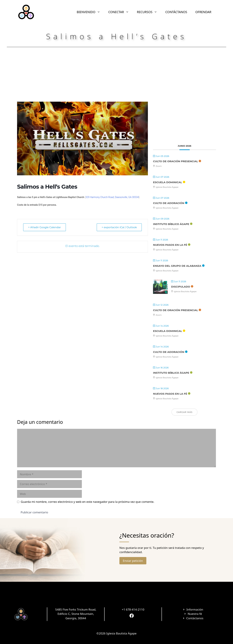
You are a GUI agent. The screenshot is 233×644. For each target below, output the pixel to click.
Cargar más (185, 412)
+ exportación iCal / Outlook (119, 227)
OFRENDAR (203, 12)
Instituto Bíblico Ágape (171, 224)
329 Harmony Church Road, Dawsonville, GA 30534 (112, 197)
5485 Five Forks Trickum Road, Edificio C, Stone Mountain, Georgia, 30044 (76, 614)
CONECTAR (121, 12)
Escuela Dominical (168, 182)
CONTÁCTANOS (176, 12)
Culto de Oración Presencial (175, 161)
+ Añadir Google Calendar (45, 227)
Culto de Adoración (169, 203)
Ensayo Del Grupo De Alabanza (177, 266)
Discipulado (181, 287)
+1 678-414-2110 (133, 609)
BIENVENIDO (90, 12)
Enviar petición (133, 561)
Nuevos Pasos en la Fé (170, 245)
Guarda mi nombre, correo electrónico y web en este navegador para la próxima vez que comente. (88, 502)
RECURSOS (149, 12)
